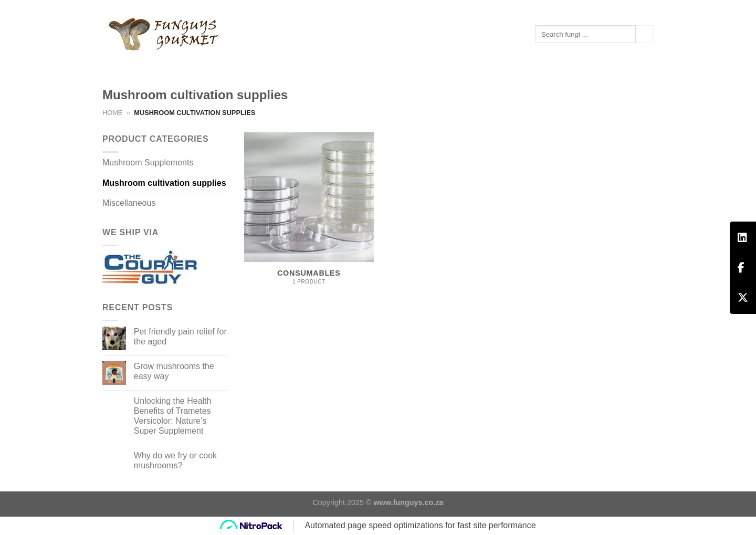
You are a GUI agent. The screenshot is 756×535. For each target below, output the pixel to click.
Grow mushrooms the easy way (174, 371)
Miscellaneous (129, 203)
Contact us (289, 63)
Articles (234, 63)
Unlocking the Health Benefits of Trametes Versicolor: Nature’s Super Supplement (173, 416)
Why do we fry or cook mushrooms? (175, 460)
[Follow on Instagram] (648, 8)
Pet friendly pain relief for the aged (180, 337)
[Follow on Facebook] (638, 8)
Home (112, 113)
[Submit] (645, 34)
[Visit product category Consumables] (309, 214)
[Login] (598, 8)
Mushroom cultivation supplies (164, 183)
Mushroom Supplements (154, 63)
